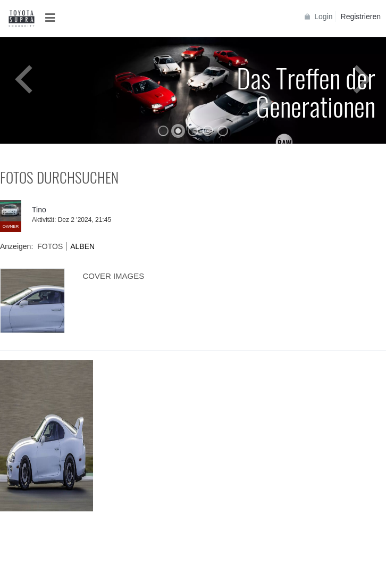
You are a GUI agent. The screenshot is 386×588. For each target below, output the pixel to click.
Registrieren (361, 16)
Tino (39, 210)
